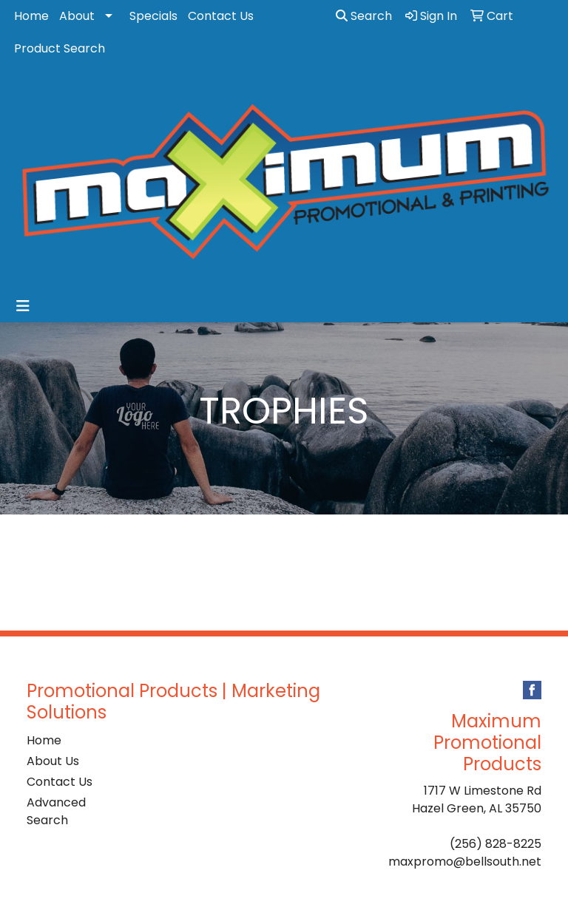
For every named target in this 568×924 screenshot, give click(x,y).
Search (364, 16)
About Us (53, 761)
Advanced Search (56, 811)
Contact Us (221, 16)
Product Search (60, 48)
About (77, 16)
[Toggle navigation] (23, 306)
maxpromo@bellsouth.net (465, 862)
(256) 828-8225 (496, 844)
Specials (153, 16)
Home (31, 16)
